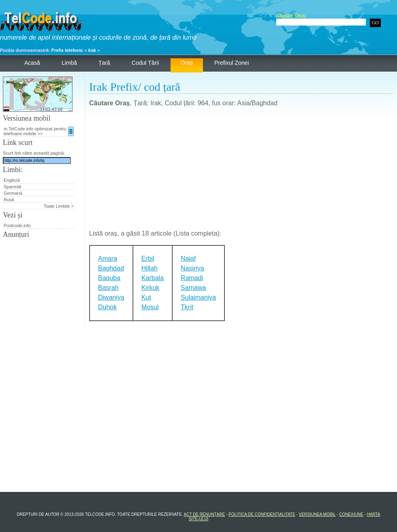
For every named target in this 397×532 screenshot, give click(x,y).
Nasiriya (192, 268)
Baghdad (111, 268)
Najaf (188, 259)
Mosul (150, 307)
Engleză (12, 180)
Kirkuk (150, 288)
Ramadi (192, 278)
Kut (146, 297)
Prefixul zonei (232, 63)
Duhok (107, 307)
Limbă (69, 63)
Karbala (153, 278)
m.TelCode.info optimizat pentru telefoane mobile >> (39, 131)
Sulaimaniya (198, 297)
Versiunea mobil (317, 514)
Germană (13, 193)
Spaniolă (12, 187)
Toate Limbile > (59, 206)
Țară (104, 63)
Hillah (149, 268)
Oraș (187, 63)
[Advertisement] (241, 172)
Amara (108, 259)
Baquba (109, 278)
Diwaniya (111, 297)
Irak (92, 50)
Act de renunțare (205, 514)
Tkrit (187, 307)
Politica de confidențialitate (262, 514)
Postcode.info (17, 226)
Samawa (193, 288)
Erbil (148, 259)
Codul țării (145, 63)
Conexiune (351, 514)
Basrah (108, 288)
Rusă (9, 200)
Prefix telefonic (67, 50)
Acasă (32, 63)
